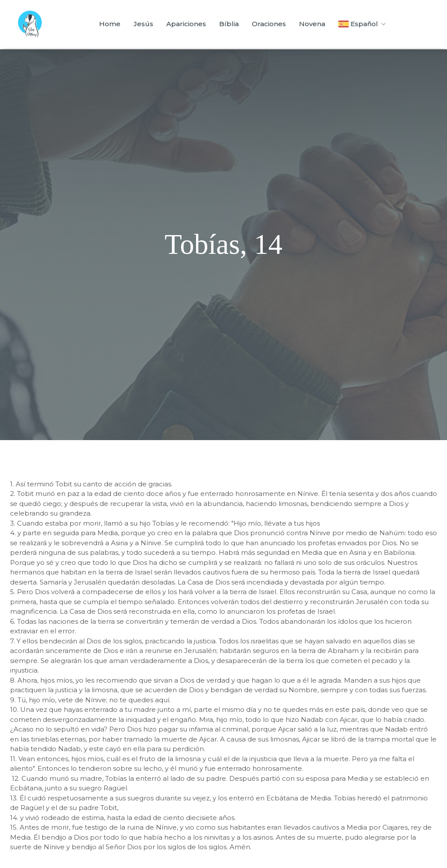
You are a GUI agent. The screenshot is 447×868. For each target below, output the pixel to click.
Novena (312, 24)
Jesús (143, 24)
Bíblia (229, 24)
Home (110, 24)
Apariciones (186, 24)
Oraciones (269, 24)
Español (363, 24)
